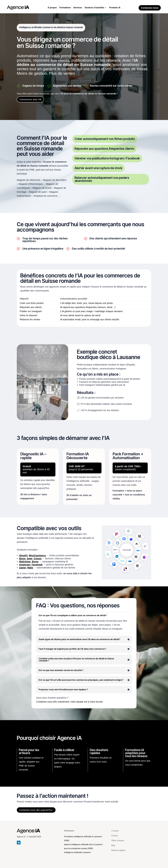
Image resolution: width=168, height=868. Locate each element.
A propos (52, 8)
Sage (30, 558)
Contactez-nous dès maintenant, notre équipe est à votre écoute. (70, 702)
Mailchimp (25, 562)
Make (30, 568)
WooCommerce (37, 555)
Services (78, 8)
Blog (113, 845)
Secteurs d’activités (94, 8)
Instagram (25, 565)
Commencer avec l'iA (30, 99)
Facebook (37, 565)
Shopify (23, 555)
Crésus (38, 558)
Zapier (23, 568)
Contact (115, 836)
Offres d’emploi (118, 841)
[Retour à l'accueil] (77, 852)
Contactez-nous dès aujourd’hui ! (36, 810)
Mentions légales (118, 850)
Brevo (35, 562)
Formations (65, 8)
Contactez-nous (150, 8)
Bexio (22, 558)
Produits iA (115, 8)
